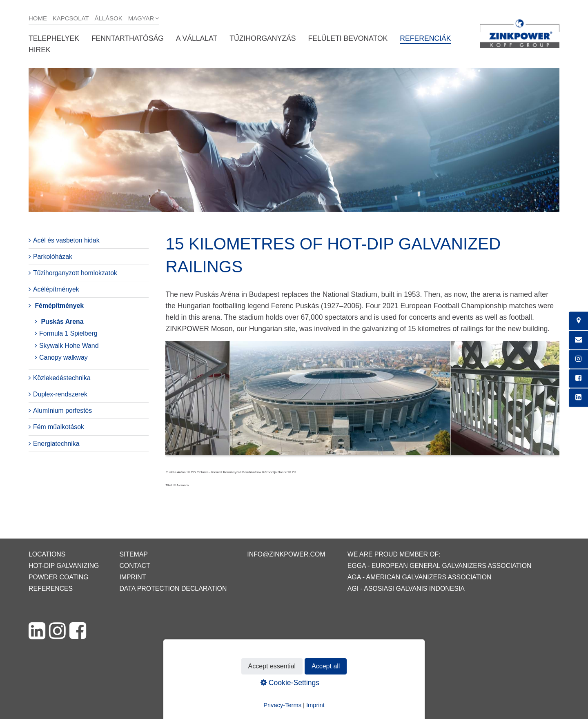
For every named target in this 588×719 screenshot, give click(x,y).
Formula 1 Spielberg (68, 333)
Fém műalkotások (59, 427)
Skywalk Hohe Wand (69, 346)
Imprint (133, 577)
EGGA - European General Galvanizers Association (440, 566)
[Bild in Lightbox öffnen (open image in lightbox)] (362, 402)
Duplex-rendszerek (60, 394)
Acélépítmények (56, 289)
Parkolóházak (53, 257)
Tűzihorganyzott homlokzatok (75, 273)
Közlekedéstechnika (62, 378)
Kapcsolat (71, 18)
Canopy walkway (63, 357)
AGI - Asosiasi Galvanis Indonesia (406, 589)
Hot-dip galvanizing (64, 566)
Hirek (40, 50)
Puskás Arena (62, 322)
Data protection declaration (173, 589)
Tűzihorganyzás (263, 38)
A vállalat (197, 38)
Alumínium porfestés (62, 411)
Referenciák (425, 38)
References (51, 589)
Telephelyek (54, 38)
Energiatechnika (56, 444)
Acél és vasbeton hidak (66, 240)
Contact (135, 566)
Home (38, 18)
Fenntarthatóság (128, 38)
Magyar (141, 18)
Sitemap (133, 554)
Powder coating (59, 577)
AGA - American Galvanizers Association (420, 577)
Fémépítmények (59, 306)
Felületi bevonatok (348, 38)
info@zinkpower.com (286, 554)
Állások (109, 18)
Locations (47, 554)
